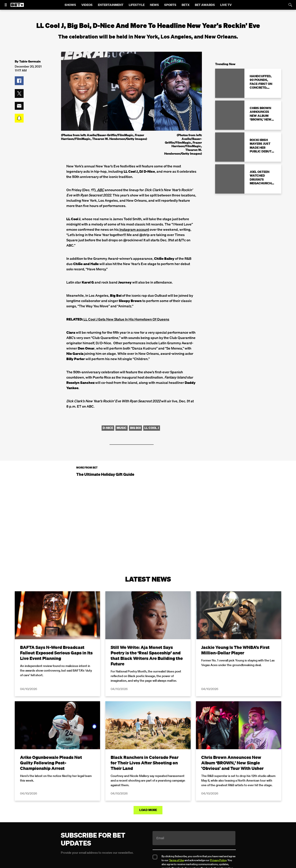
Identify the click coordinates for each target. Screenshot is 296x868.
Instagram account (134, 229)
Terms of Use (177, 860)
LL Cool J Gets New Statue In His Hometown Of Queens (126, 319)
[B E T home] (17, 7)
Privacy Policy (218, 860)
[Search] (290, 5)
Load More (148, 810)
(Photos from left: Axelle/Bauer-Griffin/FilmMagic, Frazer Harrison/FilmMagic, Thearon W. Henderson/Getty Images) (183, 144)
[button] (19, 81)
